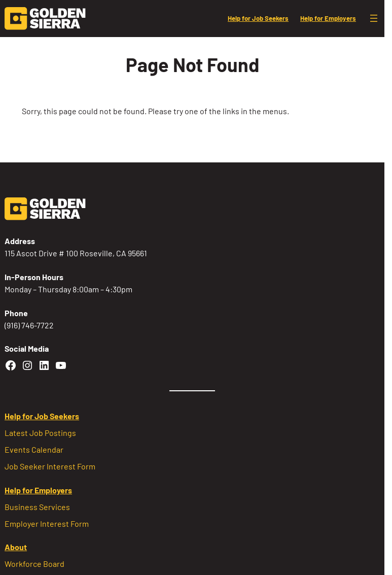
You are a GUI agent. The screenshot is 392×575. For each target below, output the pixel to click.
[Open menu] (374, 18)
